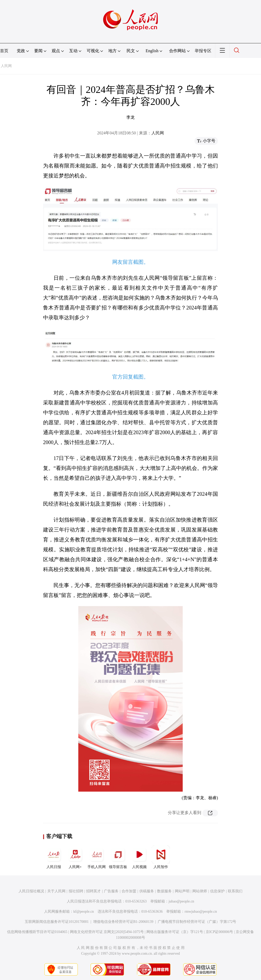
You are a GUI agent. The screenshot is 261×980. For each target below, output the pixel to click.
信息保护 (217, 891)
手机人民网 (97, 857)
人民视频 (139, 857)
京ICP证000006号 (220, 932)
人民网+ (75, 857)
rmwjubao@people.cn (201, 912)
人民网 (6, 66)
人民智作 (161, 857)
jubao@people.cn (181, 901)
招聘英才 (93, 891)
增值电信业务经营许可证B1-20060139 (123, 922)
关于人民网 (56, 891)
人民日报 (54, 857)
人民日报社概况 (31, 891)
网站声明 (182, 891)
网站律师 (200, 891)
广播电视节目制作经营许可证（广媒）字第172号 (197, 922)
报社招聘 (76, 891)
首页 (4, 51)
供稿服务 (147, 891)
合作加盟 (129, 891)
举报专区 (203, 51)
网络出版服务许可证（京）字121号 (175, 932)
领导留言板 (118, 857)
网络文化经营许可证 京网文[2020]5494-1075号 (107, 932)
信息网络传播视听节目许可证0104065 (37, 932)
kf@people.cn (84, 912)
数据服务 (164, 891)
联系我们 (235, 891)
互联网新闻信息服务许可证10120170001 (57, 922)
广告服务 (111, 891)
